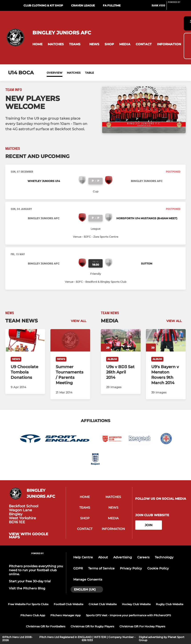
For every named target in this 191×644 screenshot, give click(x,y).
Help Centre (83, 557)
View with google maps (29, 536)
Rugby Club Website (170, 604)
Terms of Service (101, 568)
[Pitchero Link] (177, 7)
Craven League (83, 5)
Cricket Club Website (103, 604)
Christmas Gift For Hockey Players (142, 626)
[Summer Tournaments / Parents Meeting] (70, 340)
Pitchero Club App (33, 615)
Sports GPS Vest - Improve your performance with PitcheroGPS (128, 615)
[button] (37, 44)
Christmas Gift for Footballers (46, 626)
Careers (143, 557)
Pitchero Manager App (66, 615)
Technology (164, 557)
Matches (74, 73)
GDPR (78, 568)
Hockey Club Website (136, 604)
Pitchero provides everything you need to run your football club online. (36, 570)
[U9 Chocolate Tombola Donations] (25, 340)
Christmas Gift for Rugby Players (92, 626)
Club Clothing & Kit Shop (43, 5)
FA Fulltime (112, 5)
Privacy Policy (131, 568)
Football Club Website (69, 604)
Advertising (123, 557)
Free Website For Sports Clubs (28, 604)
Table (90, 73)
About (103, 557)
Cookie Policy (158, 568)
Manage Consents (88, 579)
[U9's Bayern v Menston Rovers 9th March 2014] (166, 340)
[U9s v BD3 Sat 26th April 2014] (121, 340)
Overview (55, 73)
